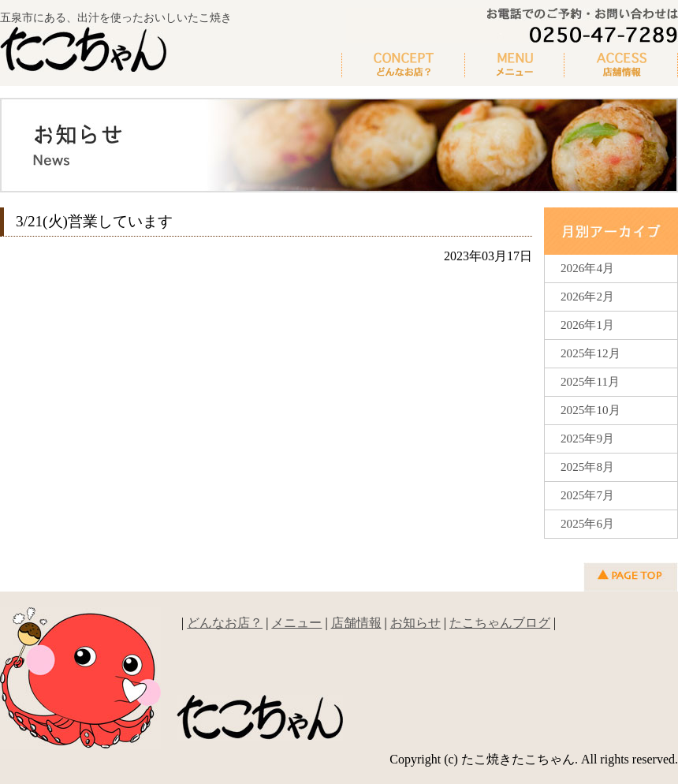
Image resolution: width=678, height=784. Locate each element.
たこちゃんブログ (500, 623)
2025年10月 (590, 410)
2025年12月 (590, 353)
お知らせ (415, 623)
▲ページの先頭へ (631, 577)
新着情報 (621, 65)
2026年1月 (587, 325)
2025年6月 (587, 523)
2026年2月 (587, 296)
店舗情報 (356, 623)
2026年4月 (587, 268)
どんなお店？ (403, 65)
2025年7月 (587, 495)
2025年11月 (590, 381)
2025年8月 (587, 467)
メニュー (515, 65)
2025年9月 (587, 438)
